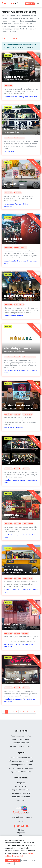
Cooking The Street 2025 (21, 793)
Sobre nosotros (21, 786)
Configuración (28, 860)
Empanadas (22, 261)
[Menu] (38, 4)
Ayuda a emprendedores (21, 772)
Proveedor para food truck (21, 746)
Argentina (21, 833)
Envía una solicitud (25, 47)
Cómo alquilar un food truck (21, 765)
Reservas (30, 4)
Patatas (18, 204)
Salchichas (33, 97)
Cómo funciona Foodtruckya (21, 758)
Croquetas (15, 480)
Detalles (10, 863)
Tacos (6, 482)
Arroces (6, 590)
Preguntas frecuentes (21, 797)
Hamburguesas (23, 97)
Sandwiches (8, 206)
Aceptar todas (13, 860)
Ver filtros (9, 38)
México (21, 830)
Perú (21, 835)
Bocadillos (7, 97)
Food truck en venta (21, 743)
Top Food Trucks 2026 (21, 790)
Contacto (21, 800)
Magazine (21, 783)
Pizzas (6, 373)
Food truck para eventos (21, 736)
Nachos (32, 699)
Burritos (14, 97)
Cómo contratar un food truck (21, 761)
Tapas (6, 537)
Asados (6, 261)
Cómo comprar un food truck (21, 768)
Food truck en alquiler (21, 739)
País (20, 821)
